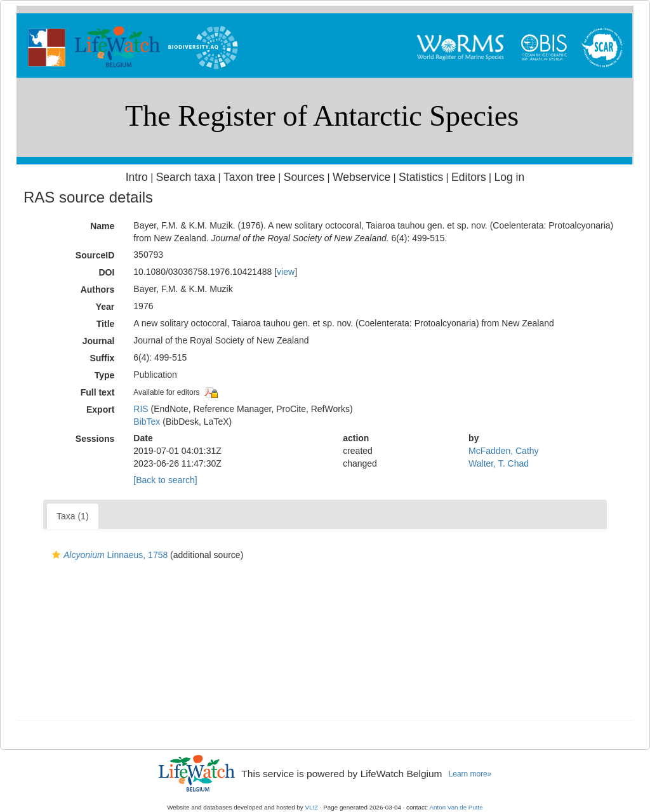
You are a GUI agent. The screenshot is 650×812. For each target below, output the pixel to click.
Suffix (102, 358)
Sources (304, 177)
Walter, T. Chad (499, 463)
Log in (509, 177)
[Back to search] (165, 480)
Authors (98, 290)
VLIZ (311, 807)
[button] (56, 555)
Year (105, 307)
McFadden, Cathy (504, 451)
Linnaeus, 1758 (108, 555)
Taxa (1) (73, 516)
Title (106, 324)
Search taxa (186, 177)
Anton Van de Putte (456, 807)
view (286, 272)
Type (105, 375)
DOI (106, 272)
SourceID (95, 255)
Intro (137, 177)
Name (102, 226)
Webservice (361, 177)
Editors (469, 177)
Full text (98, 392)
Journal (99, 341)
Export (100, 409)
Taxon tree (249, 177)
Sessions (95, 439)
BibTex (147, 422)
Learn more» (470, 774)
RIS (141, 409)
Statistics (421, 177)
